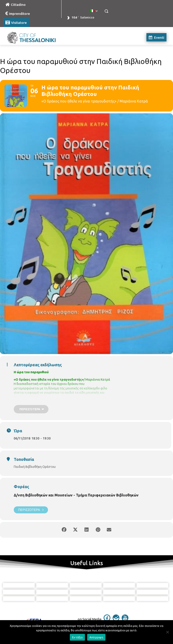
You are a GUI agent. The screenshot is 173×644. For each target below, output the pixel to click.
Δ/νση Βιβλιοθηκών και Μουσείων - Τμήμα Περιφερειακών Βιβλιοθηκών (76, 495)
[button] (106, 11)
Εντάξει (77, 637)
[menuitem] (94, 11)
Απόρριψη (96, 637)
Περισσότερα (31, 510)
